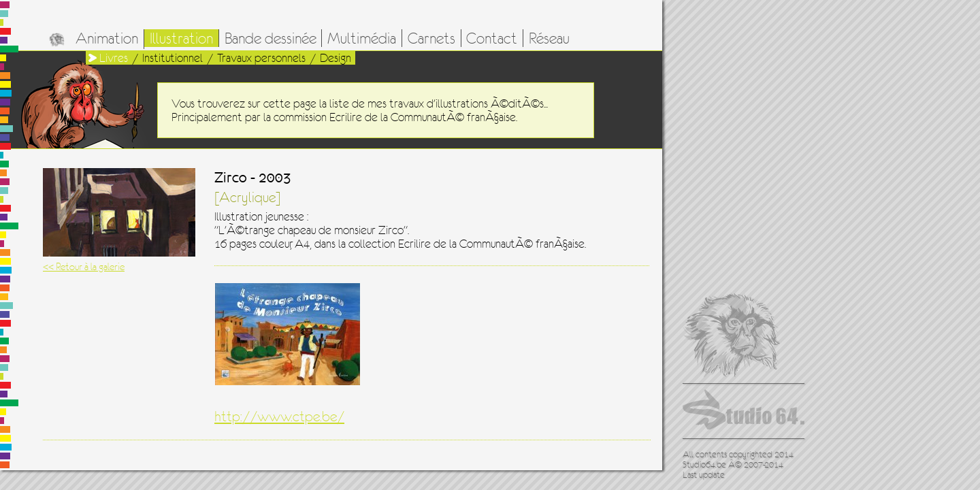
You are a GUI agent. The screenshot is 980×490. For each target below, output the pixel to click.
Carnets (431, 38)
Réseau (549, 38)
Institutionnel (173, 58)
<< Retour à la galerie (84, 266)
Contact (492, 38)
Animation (107, 38)
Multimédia (362, 38)
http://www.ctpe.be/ (279, 416)
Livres (114, 58)
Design (336, 58)
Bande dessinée (271, 38)
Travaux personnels (261, 58)
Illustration (181, 38)
